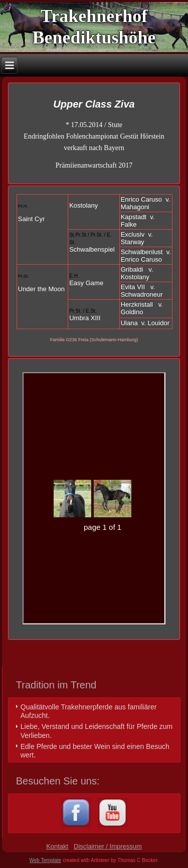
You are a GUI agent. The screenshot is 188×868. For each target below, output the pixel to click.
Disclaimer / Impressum (108, 846)
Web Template (46, 860)
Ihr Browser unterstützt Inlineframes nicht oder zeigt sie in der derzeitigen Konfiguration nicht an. (94, 498)
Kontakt (57, 846)
